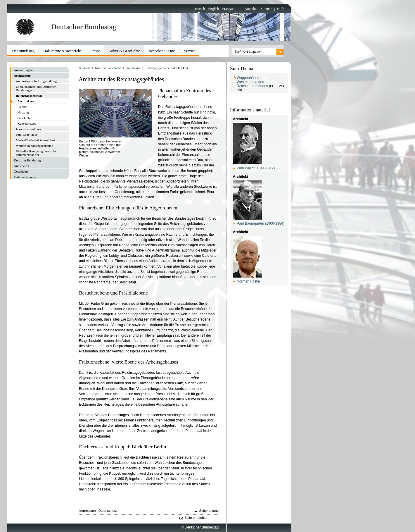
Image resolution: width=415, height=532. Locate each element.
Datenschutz (108, 511)
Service (190, 51)
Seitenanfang (209, 511)
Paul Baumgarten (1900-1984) (261, 223)
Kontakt (250, 9)
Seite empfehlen (196, 518)
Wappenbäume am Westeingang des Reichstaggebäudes (252, 82)
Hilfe (281, 9)
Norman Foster (249, 281)
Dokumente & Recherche (62, 51)
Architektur (133, 68)
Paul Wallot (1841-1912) (256, 168)
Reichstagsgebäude (157, 68)
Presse (95, 51)
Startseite (85, 68)
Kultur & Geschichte (108, 68)
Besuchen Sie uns (162, 51)
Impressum (88, 511)
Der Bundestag (23, 51)
